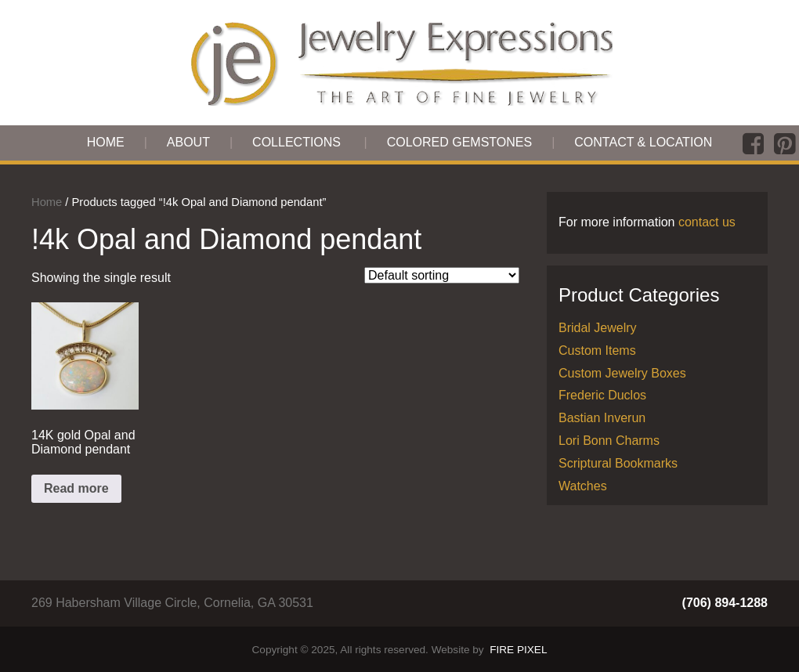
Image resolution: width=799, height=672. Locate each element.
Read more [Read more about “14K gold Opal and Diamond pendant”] (76, 488)
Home (106, 142)
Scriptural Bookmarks (618, 463)
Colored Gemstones (460, 142)
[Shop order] (442, 275)
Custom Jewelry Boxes (622, 373)
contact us (707, 222)
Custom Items (597, 350)
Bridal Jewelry (598, 328)
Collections (296, 142)
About (188, 142)
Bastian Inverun (602, 418)
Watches (583, 486)
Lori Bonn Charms (609, 441)
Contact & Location (643, 142)
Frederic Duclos (602, 395)
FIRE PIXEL (518, 650)
